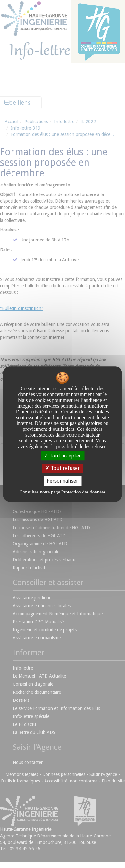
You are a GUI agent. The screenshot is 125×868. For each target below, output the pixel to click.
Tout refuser (63, 468)
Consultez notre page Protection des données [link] (63, 492)
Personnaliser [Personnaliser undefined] (63, 481)
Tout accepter (63, 456)
